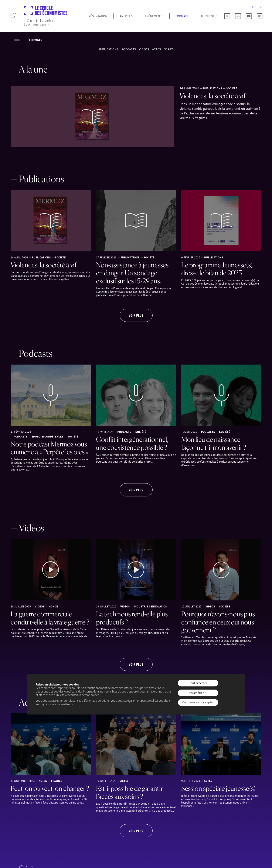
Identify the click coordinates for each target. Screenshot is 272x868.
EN (261, 7)
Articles (126, 16)
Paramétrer (196, 693)
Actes (157, 49)
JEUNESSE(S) (209, 16)
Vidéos (144, 49)
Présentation (97, 16)
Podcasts (129, 49)
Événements (154, 16)
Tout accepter (198, 683)
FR (254, 7)
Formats (182, 16)
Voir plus (136, 315)
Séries (169, 49)
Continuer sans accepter (198, 703)
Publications (108, 49)
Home (18, 40)
